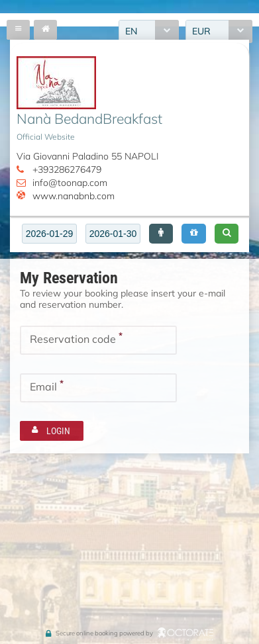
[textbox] (49, 234)
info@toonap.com (70, 183)
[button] (161, 234)
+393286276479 (67, 169)
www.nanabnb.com (74, 196)
